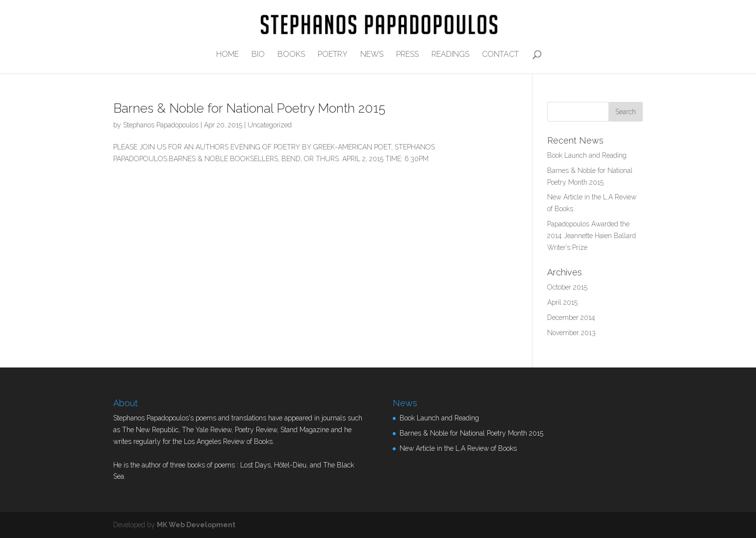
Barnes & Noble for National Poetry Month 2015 (249, 108)
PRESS (407, 55)
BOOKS (291, 55)
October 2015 (567, 287)
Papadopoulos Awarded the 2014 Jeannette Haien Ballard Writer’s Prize (592, 236)
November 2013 (571, 333)
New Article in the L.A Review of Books (458, 448)
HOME (227, 55)
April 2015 (562, 302)
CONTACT (500, 55)
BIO (258, 55)
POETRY (333, 55)
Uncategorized (270, 125)
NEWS (372, 55)
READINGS (450, 55)
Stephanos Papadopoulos (161, 125)
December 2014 (571, 318)
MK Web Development (196, 525)
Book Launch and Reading (587, 155)
